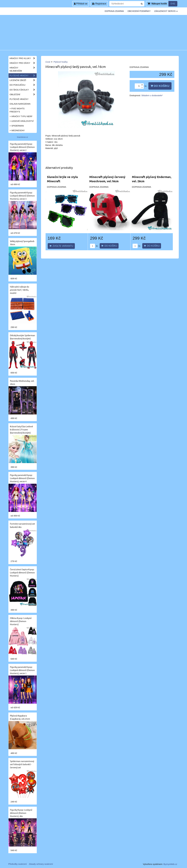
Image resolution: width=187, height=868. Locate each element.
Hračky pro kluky (23, 58)
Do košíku (160, 86)
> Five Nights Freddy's (17, 110)
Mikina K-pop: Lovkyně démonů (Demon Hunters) (21, 621)
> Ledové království (22, 121)
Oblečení (23, 94)
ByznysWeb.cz (170, 864)
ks (94, 246)
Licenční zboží (23, 80)
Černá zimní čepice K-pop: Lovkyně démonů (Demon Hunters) (22, 572)
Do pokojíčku (23, 85)
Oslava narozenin (20, 104)
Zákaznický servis (166, 11)
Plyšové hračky (23, 76)
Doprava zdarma (114, 11)
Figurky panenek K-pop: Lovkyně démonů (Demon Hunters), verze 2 (22, 147)
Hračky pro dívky (23, 63)
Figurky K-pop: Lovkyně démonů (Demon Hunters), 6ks (21, 813)
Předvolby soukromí (18, 864)
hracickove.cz (23, 137)
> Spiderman (17, 126)
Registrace (99, 4)
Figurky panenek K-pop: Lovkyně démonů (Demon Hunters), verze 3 (22, 196)
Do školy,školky (23, 90)
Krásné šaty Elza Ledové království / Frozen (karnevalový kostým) (21, 429)
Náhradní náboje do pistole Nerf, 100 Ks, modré (20, 290)
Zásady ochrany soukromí (41, 864)
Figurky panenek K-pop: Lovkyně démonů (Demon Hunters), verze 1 (22, 670)
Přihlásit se (81, 4)
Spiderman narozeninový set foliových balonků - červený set (22, 764)
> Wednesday (17, 130)
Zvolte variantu (61, 246)
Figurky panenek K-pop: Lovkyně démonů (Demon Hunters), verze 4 (22, 478)
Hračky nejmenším (23, 69)
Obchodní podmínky (139, 11)
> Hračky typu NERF (21, 116)
